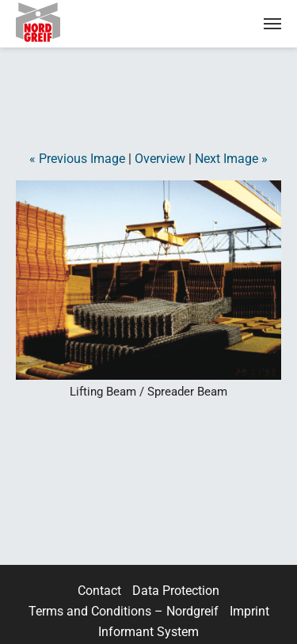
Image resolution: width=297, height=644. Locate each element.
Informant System (148, 632)
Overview (160, 159)
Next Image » (231, 159)
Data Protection (176, 591)
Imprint (249, 611)
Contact (99, 591)
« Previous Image (77, 159)
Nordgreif (51, 22)
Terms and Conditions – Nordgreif (124, 611)
